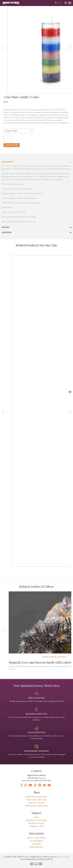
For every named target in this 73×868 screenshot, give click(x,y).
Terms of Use (36, 826)
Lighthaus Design (63, 857)
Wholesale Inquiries (36, 806)
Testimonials (36, 847)
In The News (37, 841)
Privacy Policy (36, 823)
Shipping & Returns (36, 820)
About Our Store (37, 838)
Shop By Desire (36, 803)
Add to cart (12, 145)
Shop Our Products (36, 797)
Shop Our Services (36, 800)
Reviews (36, 844)
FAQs (36, 817)
